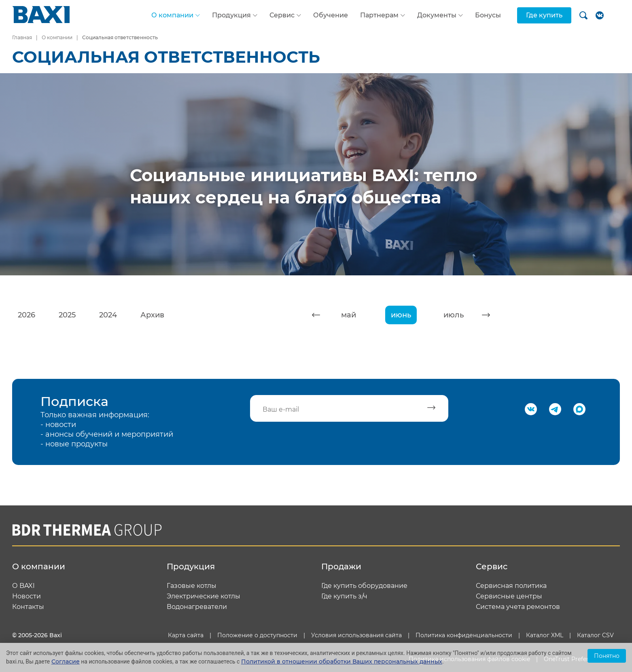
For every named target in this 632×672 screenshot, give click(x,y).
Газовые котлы (192, 586)
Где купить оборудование (364, 586)
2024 (108, 315)
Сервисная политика (511, 586)
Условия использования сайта (356, 635)
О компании (172, 15)
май (349, 315)
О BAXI (23, 586)
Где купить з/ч (344, 596)
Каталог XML (545, 635)
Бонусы (488, 15)
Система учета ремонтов (518, 607)
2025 (67, 315)
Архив (152, 315)
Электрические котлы (204, 596)
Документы (437, 15)
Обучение (331, 15)
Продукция (231, 15)
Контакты (28, 607)
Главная (22, 37)
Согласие (66, 661)
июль (454, 315)
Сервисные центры (509, 596)
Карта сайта (186, 635)
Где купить (544, 15)
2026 (27, 315)
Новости (27, 596)
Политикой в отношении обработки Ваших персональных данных (342, 661)
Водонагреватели (197, 607)
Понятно (607, 656)
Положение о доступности (257, 635)
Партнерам (379, 15)
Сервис (282, 15)
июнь (401, 315)
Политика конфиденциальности (464, 635)
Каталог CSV (595, 635)
